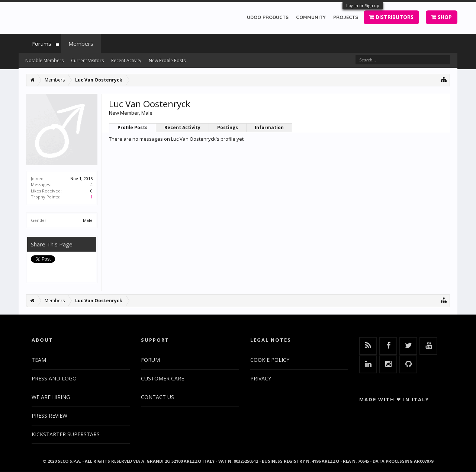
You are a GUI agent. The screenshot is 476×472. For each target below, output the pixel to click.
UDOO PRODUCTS (268, 17)
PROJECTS (346, 17)
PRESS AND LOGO (54, 378)
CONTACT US (157, 397)
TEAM (39, 360)
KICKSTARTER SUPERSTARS (66, 434)
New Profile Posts (167, 60)
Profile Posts (133, 127)
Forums (42, 44)
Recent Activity (182, 127)
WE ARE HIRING (51, 397)
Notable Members (44, 60)
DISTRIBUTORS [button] (391, 17)
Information (269, 127)
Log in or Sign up (363, 5)
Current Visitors (87, 60)
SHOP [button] (442, 17)
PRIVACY (261, 378)
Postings (228, 127)
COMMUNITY (311, 17)
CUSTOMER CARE (163, 378)
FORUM (150, 360)
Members (81, 44)
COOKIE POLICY (270, 360)
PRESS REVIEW (49, 416)
